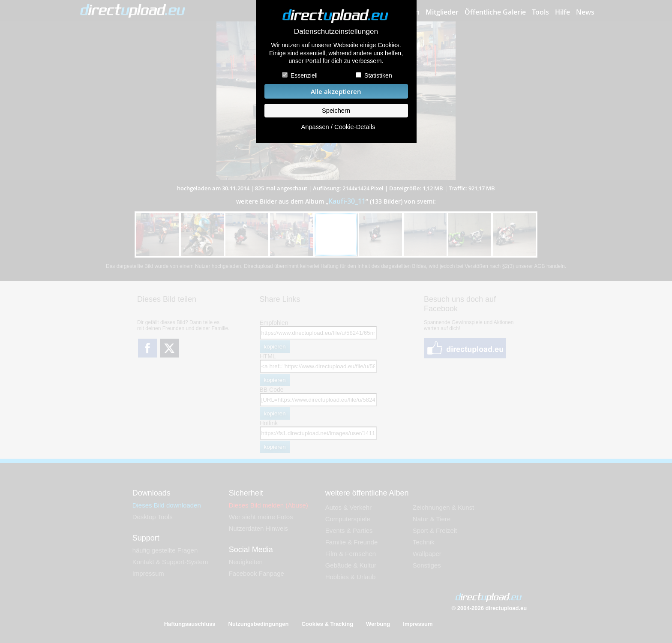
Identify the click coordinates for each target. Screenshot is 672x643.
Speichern (336, 111)
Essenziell (304, 75)
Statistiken (378, 75)
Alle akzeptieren (336, 92)
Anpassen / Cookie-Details (338, 127)
